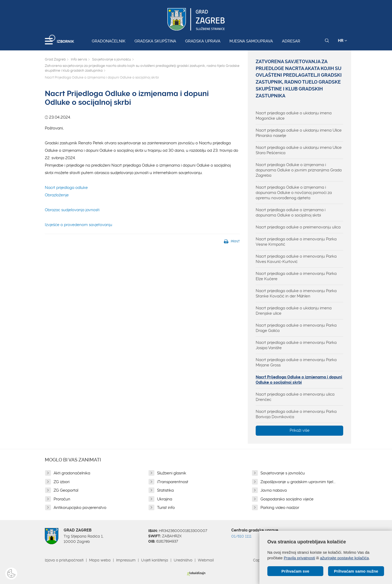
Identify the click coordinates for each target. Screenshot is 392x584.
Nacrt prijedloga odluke (66, 188)
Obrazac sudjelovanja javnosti (72, 210)
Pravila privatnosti (299, 558)
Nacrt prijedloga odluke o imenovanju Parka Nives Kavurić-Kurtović (296, 259)
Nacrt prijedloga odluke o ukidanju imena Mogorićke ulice (294, 116)
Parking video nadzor (280, 508)
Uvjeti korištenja (155, 560)
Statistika (165, 490)
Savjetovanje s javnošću (112, 59)
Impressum (126, 560)
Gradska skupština (155, 41)
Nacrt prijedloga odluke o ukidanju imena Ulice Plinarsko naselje (299, 133)
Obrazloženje (57, 195)
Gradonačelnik (109, 41)
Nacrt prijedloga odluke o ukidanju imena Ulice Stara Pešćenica (299, 150)
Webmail (206, 560)
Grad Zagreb (55, 59)
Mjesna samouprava (251, 41)
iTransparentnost (173, 482)
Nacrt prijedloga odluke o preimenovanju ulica (298, 227)
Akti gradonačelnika (72, 473)
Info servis (79, 59)
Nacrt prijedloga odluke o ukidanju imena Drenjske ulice (294, 311)
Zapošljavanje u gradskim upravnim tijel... (298, 482)
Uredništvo (183, 560)
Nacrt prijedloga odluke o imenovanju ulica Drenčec (295, 397)
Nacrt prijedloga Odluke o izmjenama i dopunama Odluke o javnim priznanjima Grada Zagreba (299, 170)
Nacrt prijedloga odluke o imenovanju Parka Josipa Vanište (296, 345)
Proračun (62, 499)
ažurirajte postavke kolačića (344, 558)
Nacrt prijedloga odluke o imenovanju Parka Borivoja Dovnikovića (296, 414)
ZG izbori (62, 482)
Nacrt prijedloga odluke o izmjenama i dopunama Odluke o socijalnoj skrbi (291, 213)
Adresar (291, 41)
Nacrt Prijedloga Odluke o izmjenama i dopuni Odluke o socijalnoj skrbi (299, 380)
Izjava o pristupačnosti (64, 560)
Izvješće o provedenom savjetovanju (79, 225)
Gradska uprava (203, 41)
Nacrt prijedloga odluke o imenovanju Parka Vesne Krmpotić (296, 242)
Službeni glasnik (172, 473)
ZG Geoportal (66, 490)
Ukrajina (165, 499)
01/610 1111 (241, 536)
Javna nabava (274, 490)
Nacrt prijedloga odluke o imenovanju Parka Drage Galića (296, 328)
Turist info (166, 508)
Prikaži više (300, 430)
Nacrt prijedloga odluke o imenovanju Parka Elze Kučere (296, 276)
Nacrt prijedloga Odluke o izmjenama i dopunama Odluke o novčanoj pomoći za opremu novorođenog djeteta (294, 193)
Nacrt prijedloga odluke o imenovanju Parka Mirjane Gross (296, 362)
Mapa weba (100, 560)
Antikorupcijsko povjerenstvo (80, 508)
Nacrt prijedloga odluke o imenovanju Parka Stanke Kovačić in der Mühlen (296, 293)
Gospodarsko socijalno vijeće (287, 499)
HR (343, 41)
